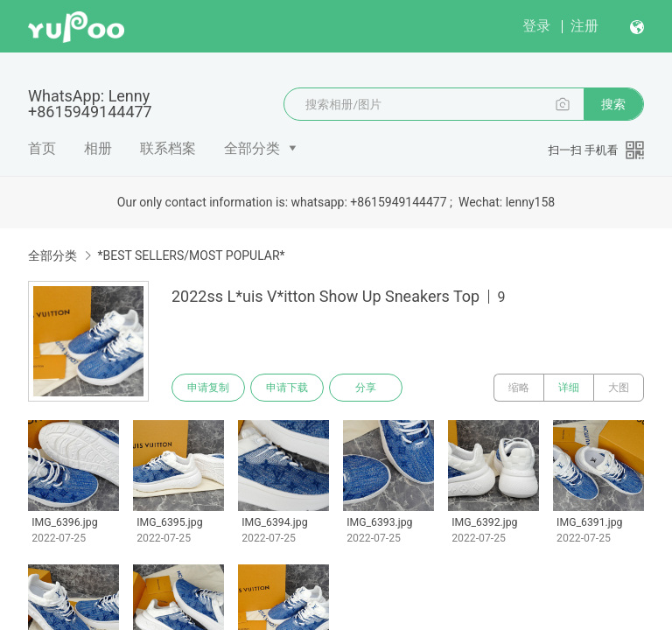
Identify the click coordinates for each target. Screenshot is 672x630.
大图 (619, 388)
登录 (536, 26)
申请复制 (208, 388)
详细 (569, 388)
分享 (366, 388)
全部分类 (252, 148)
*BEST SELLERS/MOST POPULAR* (191, 255)
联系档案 (168, 148)
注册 (584, 26)
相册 (98, 148)
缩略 (519, 388)
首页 (42, 148)
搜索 (613, 104)
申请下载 (287, 388)
